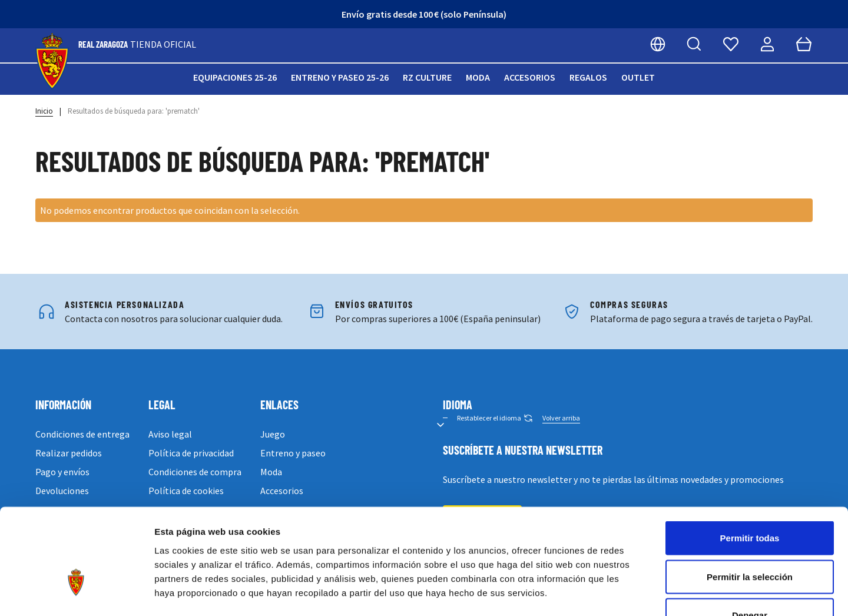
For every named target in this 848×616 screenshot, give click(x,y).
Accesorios (530, 77)
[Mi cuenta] (767, 44)
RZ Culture (427, 77)
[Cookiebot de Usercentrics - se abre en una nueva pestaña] (76, 593)
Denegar (750, 539)
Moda (478, 77)
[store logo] (52, 62)
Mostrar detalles (637, 593)
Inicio (44, 111)
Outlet (638, 77)
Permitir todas (750, 461)
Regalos (588, 77)
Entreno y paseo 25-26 (340, 77)
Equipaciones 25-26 (235, 77)
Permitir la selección (750, 500)
